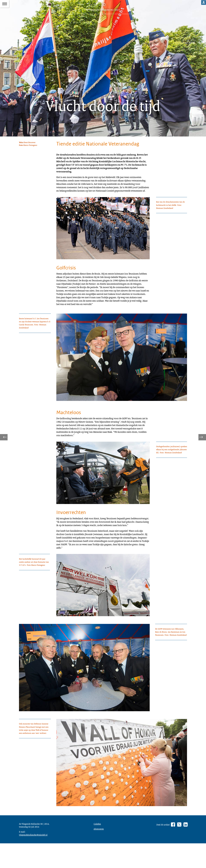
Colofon (98, 865)
